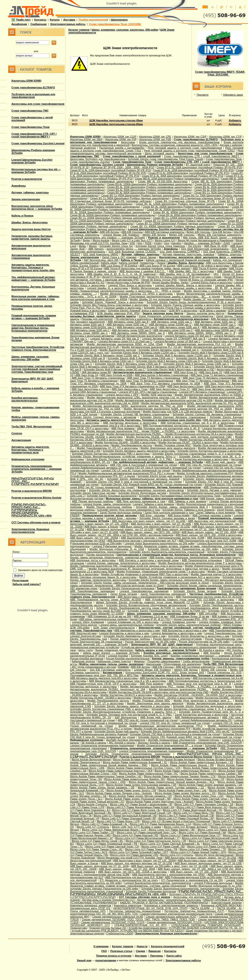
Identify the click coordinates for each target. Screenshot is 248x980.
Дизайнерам (19, 24)
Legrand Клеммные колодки (179, 622)
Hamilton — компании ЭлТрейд (202, 243)
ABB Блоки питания (230, 588)
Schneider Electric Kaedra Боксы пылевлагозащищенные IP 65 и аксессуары (194, 302)
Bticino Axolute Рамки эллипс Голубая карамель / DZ (171, 788)
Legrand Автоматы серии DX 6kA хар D (115, 339)
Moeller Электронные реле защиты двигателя (168, 448)
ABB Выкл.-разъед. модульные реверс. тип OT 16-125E (208, 863)
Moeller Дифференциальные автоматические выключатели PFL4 (160, 726)
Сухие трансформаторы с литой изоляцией (132, 156)
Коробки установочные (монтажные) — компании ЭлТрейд (206, 656)
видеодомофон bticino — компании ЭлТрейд (134, 249)
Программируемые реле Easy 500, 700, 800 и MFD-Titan (105, 675)
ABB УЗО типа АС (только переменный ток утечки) (211, 465)
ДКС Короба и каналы (122, 743)
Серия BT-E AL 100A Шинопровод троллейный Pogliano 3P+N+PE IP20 (199, 167)
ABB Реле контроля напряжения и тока (141, 501)
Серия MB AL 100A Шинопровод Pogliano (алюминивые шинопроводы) (177, 179)
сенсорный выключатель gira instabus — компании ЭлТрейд (108, 238)
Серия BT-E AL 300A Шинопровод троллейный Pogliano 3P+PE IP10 (182, 176)
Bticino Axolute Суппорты (92, 804)
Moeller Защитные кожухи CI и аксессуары (216, 574)
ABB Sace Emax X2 (211, 372)
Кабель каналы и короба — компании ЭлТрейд (166, 650)
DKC (216, 274)
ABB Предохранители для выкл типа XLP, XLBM (207, 541)
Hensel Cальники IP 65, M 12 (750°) (151, 619)
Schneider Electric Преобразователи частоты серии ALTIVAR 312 (166, 611)
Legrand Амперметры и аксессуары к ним (177, 633)
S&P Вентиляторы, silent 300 (101, 260)
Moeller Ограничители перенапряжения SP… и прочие (170, 745)
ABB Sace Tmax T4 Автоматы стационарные (209, 378)
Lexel (73, 246)
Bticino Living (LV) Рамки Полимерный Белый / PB (107, 844)
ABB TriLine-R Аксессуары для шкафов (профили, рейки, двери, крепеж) (147, 268)
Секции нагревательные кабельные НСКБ (118, 917)
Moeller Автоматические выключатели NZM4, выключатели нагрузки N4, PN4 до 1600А (178, 409)
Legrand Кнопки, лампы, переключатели (107, 504)
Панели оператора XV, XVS (224, 673)
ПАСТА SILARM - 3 (202, 908)
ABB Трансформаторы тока (225, 630)
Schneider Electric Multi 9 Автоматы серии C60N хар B (128, 364)
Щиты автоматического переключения (194, 647)
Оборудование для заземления (182, 664)
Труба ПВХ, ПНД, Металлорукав (31, 427)
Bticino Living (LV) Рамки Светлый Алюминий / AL (170, 844)
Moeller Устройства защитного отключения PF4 (205, 473)
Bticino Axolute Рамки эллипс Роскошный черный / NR (138, 799)
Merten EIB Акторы (154, 235)
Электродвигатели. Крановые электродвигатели (30, 531)
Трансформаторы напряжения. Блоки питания (187, 588)
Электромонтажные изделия (87, 933)
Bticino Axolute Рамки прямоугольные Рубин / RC (148, 774)
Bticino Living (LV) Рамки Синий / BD (163, 846)
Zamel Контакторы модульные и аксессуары (201, 459)
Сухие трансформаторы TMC (30, 111)
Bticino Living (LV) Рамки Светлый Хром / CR (112, 846)
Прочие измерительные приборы (130, 639)
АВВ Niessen (96, 249)
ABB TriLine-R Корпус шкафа (210, 268)
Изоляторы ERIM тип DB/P (86, 139)
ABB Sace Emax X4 (87, 375)
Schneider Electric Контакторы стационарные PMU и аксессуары (111, 454)
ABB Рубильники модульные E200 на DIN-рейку (194, 877)
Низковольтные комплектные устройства (95, 647)
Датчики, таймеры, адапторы (30, 192)
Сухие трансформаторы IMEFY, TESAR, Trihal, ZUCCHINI (220, 73)
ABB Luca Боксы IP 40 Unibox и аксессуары (203, 266)
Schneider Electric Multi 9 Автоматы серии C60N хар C (196, 364)
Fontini (158, 243)
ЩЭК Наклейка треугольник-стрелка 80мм (116, 124)
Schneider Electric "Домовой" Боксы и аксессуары (113, 302)
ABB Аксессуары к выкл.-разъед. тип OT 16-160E (161, 524)
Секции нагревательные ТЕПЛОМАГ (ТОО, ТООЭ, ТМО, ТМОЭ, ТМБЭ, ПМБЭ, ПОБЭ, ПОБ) (138, 919)
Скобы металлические (196, 661)
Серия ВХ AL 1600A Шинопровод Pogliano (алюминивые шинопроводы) (186, 207)
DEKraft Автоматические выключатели (140, 336)
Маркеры (139, 661)
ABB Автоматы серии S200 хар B (128, 322)
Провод (161, 263)
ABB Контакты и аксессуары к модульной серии (149, 560)
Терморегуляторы (209, 740)
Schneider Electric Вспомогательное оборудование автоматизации (146, 605)
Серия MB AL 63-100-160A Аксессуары (163, 181)
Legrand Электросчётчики (86, 636)
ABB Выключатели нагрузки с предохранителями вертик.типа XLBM (163, 538)
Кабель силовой (129, 263)
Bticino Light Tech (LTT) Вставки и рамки (136, 827)
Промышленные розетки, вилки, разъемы (110, 515)
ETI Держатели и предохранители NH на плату (129, 880)
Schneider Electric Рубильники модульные (151, 891)
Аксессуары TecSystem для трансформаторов (98, 159)
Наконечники (154, 664)
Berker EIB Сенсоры (198, 232)
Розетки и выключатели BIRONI (32, 491)
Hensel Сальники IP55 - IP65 (190, 619)
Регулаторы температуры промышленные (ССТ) (194, 911)
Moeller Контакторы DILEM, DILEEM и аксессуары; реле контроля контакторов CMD (179, 437)
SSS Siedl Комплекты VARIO (101, 254)
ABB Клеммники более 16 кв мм (190, 616)
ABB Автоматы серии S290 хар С (173, 330)
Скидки (140, 951)
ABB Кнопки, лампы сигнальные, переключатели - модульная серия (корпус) (196, 557)
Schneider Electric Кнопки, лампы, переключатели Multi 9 (172, 507)
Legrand (237, 243)
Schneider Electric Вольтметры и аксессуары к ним (199, 636)
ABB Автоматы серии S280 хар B (137, 327)
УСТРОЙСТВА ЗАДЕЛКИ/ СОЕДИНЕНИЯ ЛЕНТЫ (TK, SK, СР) (206, 928)
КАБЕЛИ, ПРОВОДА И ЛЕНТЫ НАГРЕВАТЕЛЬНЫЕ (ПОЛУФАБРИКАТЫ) (164, 903)
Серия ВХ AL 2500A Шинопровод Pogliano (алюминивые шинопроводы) (190, 210)
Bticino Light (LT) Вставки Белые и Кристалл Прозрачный (176, 821)
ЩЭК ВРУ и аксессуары (183, 311)
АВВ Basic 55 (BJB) (216, 246)
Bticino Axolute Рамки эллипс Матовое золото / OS (185, 793)
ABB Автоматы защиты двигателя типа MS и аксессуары (104, 678)
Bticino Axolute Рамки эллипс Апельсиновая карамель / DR (141, 785)
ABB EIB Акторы (109, 232)
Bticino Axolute (101, 240)
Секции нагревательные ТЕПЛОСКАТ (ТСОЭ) (174, 922)
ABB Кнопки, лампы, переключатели (222, 499)
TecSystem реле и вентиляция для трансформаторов (33, 96)
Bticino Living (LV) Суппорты (176, 855)
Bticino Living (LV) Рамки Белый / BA (220, 830)
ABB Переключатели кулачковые (202, 560)
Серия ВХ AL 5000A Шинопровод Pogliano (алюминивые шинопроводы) (113, 215)
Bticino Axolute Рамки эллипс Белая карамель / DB (102, 788)
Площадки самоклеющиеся (164, 661)
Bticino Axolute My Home (229, 757)
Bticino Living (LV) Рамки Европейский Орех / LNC (147, 832)
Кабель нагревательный (85, 263)
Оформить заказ (233, 95)
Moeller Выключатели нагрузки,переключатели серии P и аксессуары (200, 563)
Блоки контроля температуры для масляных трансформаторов (179, 142)
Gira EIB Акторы (222, 232)
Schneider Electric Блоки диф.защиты (160, 476)
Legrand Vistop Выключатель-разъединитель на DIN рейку (160, 543)
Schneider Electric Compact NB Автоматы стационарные (135, 414)
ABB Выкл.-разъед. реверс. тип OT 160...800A (209, 532)
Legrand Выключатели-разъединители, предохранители (158, 883)
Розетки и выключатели (27, 179)
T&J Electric (195, 246)
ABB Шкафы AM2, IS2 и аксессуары (192, 271)
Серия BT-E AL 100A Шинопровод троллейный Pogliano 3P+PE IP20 (193, 170)
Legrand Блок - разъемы (121, 518)
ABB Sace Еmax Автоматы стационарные (217, 389)
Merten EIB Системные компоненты (220, 235)
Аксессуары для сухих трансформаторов (38, 104)
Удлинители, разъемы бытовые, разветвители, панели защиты (32, 237)
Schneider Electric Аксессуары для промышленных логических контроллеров (136, 490)
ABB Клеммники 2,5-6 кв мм (151, 616)
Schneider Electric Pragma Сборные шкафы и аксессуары (185, 305)
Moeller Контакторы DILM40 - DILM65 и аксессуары (126, 442)
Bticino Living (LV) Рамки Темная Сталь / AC (97, 849)
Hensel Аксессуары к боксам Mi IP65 (128, 282)
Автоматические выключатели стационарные (142, 372)
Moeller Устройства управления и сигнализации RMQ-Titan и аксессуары (145, 574)
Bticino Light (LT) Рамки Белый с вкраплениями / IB (141, 804)
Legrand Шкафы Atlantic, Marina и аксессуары (183, 285)
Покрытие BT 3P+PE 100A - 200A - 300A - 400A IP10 (122, 167)
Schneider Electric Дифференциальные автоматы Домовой (143, 479)
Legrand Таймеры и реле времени (154, 504)
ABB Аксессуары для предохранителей (212, 521)
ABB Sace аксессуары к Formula (224, 386)
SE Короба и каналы (211, 650)
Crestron (17, 433)
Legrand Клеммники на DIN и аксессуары (133, 622)
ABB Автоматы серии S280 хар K (179, 327)
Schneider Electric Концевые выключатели (112, 496)
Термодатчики (79, 928)
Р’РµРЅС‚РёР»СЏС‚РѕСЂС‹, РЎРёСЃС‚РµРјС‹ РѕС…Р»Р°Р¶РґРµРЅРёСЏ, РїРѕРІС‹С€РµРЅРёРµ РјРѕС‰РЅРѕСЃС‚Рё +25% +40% (32, 510)
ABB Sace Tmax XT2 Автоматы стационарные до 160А (165, 383)
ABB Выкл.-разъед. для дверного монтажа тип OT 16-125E (155, 527)
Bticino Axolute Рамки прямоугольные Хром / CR (196, 779)
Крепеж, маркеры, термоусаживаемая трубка (181, 658)
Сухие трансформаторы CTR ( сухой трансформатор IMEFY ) (203, 156)
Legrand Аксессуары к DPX (122, 395)
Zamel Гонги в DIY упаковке (119, 257)
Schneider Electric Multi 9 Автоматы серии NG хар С (114, 369)
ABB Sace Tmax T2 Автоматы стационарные (98, 378)
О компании (101, 946)
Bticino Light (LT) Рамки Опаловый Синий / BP (129, 818)
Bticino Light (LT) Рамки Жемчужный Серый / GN (142, 813)
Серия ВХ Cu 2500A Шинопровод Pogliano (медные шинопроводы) (176, 224)
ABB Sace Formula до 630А (116, 375)
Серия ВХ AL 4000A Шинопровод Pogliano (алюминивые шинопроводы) (197, 212)
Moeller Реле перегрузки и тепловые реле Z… (203, 701)
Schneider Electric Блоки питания (195, 591)
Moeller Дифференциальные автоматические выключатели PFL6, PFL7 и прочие (127, 473)
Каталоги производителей (168, 946)
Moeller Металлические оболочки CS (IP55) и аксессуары (136, 294)
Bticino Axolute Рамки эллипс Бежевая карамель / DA (210, 785)
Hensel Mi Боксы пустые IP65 (159, 280)
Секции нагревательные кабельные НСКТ (171, 917)
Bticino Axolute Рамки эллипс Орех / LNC (199, 796)
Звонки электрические (26, 199)
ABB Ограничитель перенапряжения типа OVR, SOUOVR (207, 743)
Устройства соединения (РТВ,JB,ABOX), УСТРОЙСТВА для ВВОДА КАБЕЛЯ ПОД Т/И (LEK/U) (128, 931)
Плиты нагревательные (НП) (88, 911)
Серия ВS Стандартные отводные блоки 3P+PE (185, 201)
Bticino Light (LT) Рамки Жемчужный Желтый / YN (192, 810)
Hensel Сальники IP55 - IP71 (226, 619)
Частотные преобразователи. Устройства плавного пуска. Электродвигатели (38, 348)
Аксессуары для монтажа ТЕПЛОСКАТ (197, 897)
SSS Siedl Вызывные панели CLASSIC (133, 252)
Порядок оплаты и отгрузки (114, 956)
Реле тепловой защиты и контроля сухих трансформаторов (185, 148)
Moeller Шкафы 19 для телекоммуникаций (155, 299)
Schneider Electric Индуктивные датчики (142, 493)
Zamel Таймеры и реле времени (216, 513)
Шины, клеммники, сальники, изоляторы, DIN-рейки (30, 358)
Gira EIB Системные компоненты (110, 670)
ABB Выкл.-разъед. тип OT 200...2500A (94, 538)
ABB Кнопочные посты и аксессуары (93, 560)
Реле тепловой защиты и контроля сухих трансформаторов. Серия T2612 (189, 151)
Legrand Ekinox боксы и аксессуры (211, 282)
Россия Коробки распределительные (128, 658)
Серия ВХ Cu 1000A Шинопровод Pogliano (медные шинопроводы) (110, 218)
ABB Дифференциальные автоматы (197, 717)
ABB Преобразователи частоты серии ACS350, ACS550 (106, 600)
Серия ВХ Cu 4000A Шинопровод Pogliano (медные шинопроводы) (172, 226)
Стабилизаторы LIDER (120, 933)
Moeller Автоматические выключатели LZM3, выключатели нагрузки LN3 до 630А (164, 400)
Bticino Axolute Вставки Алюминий (133, 759)
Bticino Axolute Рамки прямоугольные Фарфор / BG (135, 779)
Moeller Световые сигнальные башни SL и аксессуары (103, 577)
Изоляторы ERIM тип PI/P (121, 139)
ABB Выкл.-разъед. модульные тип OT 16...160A (185, 529)
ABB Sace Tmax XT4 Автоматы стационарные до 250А (132, 386)
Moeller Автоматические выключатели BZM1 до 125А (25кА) (125, 344)
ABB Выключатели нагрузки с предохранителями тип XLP (142, 541)
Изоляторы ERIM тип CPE (155, 137)
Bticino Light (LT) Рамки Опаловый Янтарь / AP (186, 818)
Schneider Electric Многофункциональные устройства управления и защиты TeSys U (123, 456)
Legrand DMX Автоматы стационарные (93, 392)
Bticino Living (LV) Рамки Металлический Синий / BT (213, 838)
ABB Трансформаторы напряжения (93, 591)
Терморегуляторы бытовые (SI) (108, 928)
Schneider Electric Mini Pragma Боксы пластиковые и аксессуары (109, 305)
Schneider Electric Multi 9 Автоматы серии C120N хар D (176, 355)
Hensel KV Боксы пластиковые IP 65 (123, 277)
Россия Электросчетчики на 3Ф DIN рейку (204, 642)
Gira (166, 243)
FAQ (104, 951)
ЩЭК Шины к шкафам (213, 311)
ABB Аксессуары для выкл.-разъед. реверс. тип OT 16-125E (149, 521)
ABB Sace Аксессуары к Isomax (90, 389)
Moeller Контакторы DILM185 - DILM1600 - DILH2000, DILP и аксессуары (198, 695)
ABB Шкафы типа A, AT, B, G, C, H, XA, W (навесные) (122, 274)
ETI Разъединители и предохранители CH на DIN (192, 880)
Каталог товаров (79, 30)
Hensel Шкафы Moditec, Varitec (170, 282)
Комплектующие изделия (227, 903)
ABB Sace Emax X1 (186, 372)
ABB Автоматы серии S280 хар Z (222, 327)
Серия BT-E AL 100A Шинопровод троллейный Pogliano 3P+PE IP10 (111, 170)
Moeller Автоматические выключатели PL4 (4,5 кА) (199, 344)
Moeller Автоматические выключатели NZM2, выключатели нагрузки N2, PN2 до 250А (128, 406)
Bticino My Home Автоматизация (214, 855)
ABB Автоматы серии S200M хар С (170, 325)
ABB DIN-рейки (208, 614)
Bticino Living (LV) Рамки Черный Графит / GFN (198, 852)
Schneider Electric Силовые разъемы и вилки (167, 518)
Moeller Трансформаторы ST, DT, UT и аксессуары (107, 448)
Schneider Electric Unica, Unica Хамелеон (160, 246)
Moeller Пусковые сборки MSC (173, 445)
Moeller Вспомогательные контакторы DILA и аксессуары (199, 434)
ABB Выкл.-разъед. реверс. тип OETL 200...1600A (150, 532)
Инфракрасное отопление (28, 459)
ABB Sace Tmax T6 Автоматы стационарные (147, 381)
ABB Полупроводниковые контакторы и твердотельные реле (179, 426)
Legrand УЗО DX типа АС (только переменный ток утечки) (175, 723)
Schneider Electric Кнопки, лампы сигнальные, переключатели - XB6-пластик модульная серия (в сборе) (157, 584)
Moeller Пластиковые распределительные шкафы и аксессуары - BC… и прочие (170, 297)
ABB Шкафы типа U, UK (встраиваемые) (185, 274)
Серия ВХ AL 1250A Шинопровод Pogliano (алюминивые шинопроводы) (180, 204)
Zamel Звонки (148, 257)
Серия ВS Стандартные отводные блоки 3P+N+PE (203, 198)
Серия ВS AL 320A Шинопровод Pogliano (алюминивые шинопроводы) (150, 187)
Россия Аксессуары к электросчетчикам (177, 639)
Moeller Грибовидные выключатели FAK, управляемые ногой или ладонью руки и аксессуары (126, 566)
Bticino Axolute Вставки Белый (216, 759)
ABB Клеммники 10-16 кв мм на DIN (109, 616)
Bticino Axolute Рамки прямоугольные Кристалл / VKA (120, 771)
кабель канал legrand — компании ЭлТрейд (111, 653)
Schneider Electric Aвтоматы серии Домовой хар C (169, 350)
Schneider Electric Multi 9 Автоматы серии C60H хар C (102, 361)
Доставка (69, 20)
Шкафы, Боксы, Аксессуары (30, 222)
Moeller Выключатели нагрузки (118, 350)
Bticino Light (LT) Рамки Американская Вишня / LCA (160, 824)
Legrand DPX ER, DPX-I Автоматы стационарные (148, 392)
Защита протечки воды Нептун (31, 229)
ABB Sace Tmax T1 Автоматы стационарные (217, 375)
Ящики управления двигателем (114, 650)
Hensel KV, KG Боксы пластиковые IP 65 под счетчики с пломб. (184, 277)
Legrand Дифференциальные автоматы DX (96, 468)
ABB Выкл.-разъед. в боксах (101, 527)
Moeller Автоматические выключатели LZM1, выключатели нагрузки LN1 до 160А (136, 398)
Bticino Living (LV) (165, 240)
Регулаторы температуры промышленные (135, 911)
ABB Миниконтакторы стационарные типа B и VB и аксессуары (127, 681)
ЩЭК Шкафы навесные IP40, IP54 (118, 313)
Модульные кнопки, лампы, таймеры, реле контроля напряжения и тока (36, 298)
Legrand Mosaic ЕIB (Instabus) (121, 235)
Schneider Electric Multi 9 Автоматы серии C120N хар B (211, 353)
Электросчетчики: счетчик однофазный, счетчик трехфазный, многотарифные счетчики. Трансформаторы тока (37, 369)
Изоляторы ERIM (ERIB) (26, 81)
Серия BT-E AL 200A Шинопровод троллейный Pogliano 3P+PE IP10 (189, 173)
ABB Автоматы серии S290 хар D (131, 330)
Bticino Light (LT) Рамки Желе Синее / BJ (136, 810)
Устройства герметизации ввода (147, 928)
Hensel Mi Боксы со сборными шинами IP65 (206, 280)
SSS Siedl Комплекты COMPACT (180, 252)
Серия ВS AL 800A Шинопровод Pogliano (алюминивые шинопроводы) (149, 193)
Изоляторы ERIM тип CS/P (190, 137)
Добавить (235, 120)
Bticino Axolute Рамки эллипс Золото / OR (131, 790)
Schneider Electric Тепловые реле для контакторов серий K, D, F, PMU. (129, 459)
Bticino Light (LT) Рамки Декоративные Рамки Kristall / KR (140, 807)
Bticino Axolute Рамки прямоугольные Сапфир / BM (211, 774)
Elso (140, 243)
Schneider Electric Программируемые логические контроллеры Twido (180, 496)
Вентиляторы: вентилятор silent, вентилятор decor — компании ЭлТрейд (37, 207)
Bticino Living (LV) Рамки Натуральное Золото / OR (156, 841)
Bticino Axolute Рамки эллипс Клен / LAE (183, 790)
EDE (133, 243)
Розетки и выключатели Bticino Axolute (36, 498)
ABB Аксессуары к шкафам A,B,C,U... (143, 271)
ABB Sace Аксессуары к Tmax (129, 389)
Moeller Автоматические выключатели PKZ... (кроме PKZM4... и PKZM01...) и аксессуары (141, 431)
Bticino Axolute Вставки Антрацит (175, 759)
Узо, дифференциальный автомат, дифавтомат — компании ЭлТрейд (33, 278)
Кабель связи (109, 263)
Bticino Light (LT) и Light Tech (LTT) (132, 240)
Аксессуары (128, 142)
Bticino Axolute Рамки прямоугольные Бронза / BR (182, 765)
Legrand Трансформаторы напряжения (144, 591)
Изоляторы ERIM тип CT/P (225, 137)
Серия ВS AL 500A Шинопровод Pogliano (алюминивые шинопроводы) (150, 190)
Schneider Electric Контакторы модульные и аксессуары (210, 451)
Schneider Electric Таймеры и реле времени (189, 510)
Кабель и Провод (22, 216)
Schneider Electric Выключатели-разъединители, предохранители (181, 889)
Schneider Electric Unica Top (116, 246)
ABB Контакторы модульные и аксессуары (130, 423)
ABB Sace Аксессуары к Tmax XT (170, 389)
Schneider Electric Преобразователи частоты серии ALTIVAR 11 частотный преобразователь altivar (158, 608)
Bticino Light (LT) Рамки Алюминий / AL (105, 824)
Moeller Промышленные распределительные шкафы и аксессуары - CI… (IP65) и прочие (126, 291)
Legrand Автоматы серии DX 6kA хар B (188, 336)
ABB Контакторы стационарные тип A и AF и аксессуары (197, 423)
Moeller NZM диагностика (156, 395)
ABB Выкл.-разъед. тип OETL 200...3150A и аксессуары (209, 535)
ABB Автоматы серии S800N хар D (216, 330)
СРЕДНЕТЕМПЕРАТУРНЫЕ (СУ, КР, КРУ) (141, 925)
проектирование (106, 960)
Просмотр (203, 95)
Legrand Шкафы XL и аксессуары (108, 288)
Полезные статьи (121, 951)
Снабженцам (39, 24)
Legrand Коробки (118, 656)
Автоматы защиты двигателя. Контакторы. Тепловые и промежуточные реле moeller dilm (33, 268)
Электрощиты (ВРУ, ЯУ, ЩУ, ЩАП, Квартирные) (162, 644)
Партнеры (156, 956)
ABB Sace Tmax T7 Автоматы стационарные (202, 381)
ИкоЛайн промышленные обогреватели (172, 740)
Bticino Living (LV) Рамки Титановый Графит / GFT (139, 852)
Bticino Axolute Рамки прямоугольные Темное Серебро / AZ (106, 776)
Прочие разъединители (100, 555)
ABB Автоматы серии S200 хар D (215, 322)
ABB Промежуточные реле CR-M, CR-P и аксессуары (103, 684)
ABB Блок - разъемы (152, 515)
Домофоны (19, 186)
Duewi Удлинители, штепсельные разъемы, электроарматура (176, 316)
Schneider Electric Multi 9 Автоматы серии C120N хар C (106, 355)
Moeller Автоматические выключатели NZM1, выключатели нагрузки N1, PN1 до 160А (192, 403)
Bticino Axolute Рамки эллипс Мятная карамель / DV (140, 796)
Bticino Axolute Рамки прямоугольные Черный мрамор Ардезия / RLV (172, 782)
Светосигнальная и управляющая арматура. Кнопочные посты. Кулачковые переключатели (33, 328)
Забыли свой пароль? (27, 584)
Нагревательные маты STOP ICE (90, 908)
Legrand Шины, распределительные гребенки (127, 625)
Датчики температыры (150, 900)
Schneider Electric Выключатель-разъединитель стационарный (167, 552)
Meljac (83, 246)
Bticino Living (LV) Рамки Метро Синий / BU (97, 841)
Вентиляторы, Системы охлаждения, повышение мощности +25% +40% (175, 145)
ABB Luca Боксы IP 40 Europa (157, 266)
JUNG (227, 243)
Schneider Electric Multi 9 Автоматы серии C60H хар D (168, 361)
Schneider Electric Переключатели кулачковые (127, 588)
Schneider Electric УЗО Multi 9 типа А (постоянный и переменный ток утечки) (134, 482)
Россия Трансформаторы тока (223, 639)
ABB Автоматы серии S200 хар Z (127, 325)
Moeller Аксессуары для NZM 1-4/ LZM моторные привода (178, 412)
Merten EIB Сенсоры (182, 235)
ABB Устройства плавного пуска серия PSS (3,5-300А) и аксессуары (190, 600)
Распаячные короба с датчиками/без (122, 148)
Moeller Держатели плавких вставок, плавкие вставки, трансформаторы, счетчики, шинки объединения (157, 884)
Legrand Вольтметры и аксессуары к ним (124, 633)
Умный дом (84, 960)
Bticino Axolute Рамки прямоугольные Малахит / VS (185, 771)
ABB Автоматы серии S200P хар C (215, 325)
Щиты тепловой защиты (159, 153)
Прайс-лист (21, 20)
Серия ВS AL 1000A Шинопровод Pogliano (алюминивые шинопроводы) (150, 184)
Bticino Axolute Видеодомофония (91, 759)
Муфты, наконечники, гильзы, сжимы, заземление (112, 664)
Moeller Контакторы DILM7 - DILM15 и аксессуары (188, 442)
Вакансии (155, 951)
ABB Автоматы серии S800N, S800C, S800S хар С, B (202, 333)
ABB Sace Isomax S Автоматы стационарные (161, 375)
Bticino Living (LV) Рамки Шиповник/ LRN (134, 855)
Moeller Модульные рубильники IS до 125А (117, 549)
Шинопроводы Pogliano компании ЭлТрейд (155, 165)
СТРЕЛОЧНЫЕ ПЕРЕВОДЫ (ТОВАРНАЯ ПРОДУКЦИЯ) (206, 925)
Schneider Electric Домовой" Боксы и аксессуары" (137, 311)
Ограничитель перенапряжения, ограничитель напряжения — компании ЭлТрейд (37, 469)
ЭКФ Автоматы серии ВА (96, 372)
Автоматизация (21, 440)
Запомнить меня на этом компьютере (40, 570)
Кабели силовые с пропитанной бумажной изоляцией (178, 260)
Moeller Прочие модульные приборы (109, 507)
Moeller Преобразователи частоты (132, 445)
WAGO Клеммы (233, 625)
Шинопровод (119, 20)
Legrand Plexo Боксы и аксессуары (130, 285)
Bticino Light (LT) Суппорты (93, 827)
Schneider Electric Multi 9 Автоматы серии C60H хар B (209, 358)
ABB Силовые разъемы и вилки (212, 515)
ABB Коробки (211, 653)
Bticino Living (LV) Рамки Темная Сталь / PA (151, 849)
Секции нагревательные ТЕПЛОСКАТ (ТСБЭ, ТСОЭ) (113, 922)
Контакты (40, 20)
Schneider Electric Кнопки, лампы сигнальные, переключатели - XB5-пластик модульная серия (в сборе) (145, 583)
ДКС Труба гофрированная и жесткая (94, 667)
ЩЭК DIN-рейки (80, 628)
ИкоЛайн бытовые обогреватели (126, 740)
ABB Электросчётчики (83, 633)
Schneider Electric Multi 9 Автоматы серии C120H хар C (144, 353)
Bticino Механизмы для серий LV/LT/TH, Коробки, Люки (130, 858)
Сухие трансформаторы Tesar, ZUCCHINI (115, 24)
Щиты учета (86, 650)
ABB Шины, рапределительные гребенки (103, 619)
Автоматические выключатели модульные (181, 319)
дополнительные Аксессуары (184, 900)
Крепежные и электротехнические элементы (171, 905)
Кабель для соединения (227, 260)
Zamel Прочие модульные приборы (121, 513)
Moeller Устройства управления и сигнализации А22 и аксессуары (179, 577)
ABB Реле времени (123, 428)
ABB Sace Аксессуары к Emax (185, 386)
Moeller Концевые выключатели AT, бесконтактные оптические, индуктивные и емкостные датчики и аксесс (154, 569)
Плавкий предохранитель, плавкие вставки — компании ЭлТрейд (34, 317)
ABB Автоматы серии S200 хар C (172, 322)
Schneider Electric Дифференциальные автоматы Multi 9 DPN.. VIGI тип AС (185, 731)
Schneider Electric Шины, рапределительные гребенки (189, 625)
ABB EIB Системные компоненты (165, 232)
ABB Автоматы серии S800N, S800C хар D (138, 333)
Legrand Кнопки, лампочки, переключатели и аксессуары (121, 563)
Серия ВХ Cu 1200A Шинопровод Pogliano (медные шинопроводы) (193, 218)
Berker (87, 240)
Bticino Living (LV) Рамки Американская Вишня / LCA (114, 830)
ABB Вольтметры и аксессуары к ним (184, 630)
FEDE (148, 243)
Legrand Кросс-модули (84, 625)
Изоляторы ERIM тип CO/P (120, 137)
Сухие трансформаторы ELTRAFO (33, 87)
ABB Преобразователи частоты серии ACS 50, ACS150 (209, 597)
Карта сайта (174, 956)
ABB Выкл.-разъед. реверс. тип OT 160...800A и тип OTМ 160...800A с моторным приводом (157, 534)
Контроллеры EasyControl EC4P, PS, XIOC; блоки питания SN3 (165, 673)
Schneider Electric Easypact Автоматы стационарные (173, 417)
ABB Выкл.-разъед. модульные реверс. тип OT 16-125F (120, 529)
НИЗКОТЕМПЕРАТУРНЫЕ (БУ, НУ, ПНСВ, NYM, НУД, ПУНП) (150, 908)
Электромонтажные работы (68, 24)
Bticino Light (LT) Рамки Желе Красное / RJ (202, 807)
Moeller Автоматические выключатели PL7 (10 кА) (152, 347)
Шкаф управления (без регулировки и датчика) (214, 931)
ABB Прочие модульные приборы (93, 501)
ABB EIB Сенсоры (132, 232)
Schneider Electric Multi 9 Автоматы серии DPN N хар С (158, 367)
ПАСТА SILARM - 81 (229, 908)
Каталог (55, 20)
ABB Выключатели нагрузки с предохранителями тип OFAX (168, 875)
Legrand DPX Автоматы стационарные (202, 392)
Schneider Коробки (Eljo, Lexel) (149, 656)
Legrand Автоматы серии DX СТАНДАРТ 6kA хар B (174, 339)
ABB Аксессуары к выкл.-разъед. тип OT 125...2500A (144, 861)
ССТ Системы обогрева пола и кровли (36, 522)
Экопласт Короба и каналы (154, 743)
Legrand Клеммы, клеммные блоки (220, 622)
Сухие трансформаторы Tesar (31, 127)
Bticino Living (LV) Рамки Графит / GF (92, 832)
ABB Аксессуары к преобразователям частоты (145, 597)
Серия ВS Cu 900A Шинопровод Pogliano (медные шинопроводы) (130, 198)
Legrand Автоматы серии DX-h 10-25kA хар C (125, 341)
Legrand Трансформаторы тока (223, 633)
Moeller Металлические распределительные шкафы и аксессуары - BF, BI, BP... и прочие (186, 288)
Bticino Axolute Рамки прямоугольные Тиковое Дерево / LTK (180, 776)
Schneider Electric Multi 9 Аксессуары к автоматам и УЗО (181, 369)
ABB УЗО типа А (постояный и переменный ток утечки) (144, 465)
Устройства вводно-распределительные (145, 647)
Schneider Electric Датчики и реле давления (214, 490)
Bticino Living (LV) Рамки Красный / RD (136, 835)
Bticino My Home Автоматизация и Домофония (206, 240)
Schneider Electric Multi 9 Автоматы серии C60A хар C (140, 358)
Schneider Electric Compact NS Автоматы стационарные (207, 414)
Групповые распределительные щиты (219, 644)
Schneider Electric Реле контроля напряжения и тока (128, 510)
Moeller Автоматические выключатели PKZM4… (135, 434)
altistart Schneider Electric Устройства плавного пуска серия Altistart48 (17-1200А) (148, 602)
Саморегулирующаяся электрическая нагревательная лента (176, 914)
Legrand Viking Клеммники (88, 622)
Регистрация (20, 580)
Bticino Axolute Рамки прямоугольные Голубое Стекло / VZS (144, 768)
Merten (93, 246)
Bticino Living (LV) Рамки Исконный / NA (202, 832)
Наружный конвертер (83, 148)
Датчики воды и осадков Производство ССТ (108, 900)
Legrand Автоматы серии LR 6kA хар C (178, 341)
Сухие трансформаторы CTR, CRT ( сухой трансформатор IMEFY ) (34, 135)
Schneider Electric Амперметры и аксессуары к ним (135, 636)
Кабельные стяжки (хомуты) (114, 661)
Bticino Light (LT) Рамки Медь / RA (194, 813)
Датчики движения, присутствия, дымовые (188, 254)
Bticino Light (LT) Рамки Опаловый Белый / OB (186, 816)
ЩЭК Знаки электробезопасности (114, 628)
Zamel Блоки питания (124, 594)
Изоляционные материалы (227, 658)
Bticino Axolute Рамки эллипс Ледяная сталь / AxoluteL (119, 793)
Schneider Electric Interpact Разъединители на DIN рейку (183, 549)
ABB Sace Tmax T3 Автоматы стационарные (154, 378)
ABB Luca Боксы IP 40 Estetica (119, 266)
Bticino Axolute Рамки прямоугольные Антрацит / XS (201, 762)
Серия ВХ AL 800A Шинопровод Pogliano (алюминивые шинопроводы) (200, 215)
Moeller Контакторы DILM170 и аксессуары (151, 440)
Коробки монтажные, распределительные (25, 399)
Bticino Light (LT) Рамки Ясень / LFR (118, 821)
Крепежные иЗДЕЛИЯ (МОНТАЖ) (221, 905)
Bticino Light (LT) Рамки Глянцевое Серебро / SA (204, 804)
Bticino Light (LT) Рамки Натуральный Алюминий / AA (125, 816)
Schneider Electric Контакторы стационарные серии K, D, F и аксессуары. (197, 454)
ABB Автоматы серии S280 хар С (90, 330)
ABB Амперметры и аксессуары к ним (137, 630)
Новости (142, 946)
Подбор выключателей (93, 20)
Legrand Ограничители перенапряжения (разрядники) (102, 745)
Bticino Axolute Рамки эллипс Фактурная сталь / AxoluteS (160, 802)
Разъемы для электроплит (97, 319)
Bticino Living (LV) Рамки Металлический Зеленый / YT (148, 838)
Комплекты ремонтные (128, 905)
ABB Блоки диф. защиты (221, 462)
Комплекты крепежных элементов (91, 905)
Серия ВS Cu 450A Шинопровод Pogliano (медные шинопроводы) (141, 195)
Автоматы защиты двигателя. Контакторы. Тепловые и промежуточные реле (30, 450)
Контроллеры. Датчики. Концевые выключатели (169, 487)
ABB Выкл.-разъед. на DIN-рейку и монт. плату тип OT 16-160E (170, 866)
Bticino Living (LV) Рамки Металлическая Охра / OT (191, 835)
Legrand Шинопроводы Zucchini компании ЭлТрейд (32, 161)
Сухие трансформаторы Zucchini (90, 162)
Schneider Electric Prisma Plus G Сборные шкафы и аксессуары (182, 308)
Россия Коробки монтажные (87, 658)
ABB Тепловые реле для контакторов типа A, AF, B (168, 428)
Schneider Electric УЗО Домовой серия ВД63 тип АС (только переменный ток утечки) (152, 485)
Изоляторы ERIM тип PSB (155, 139)
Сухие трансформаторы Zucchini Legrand (38, 143)
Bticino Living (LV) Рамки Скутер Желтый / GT (215, 846)
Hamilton (176, 243)
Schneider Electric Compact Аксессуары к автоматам (103, 417)
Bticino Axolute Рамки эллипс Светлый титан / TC (203, 799)
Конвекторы (147, 263)
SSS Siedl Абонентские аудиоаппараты (205, 249)
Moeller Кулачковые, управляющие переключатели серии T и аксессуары (161, 571)
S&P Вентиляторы (126, 717)
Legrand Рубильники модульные (112, 546)
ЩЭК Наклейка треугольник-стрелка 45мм (116, 120)
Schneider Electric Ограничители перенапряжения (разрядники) (128, 754)
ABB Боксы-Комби (179, 515)
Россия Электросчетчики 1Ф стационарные (96, 642)
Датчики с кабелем (231, 145)
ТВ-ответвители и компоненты (133, 319)
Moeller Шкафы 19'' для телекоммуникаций (209, 299)
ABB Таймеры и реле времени (187, 501)
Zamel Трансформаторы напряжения (163, 594)
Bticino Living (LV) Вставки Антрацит (186, 827)
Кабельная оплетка (83, 661)
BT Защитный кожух (198, 165)
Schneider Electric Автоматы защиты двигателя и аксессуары (139, 451)
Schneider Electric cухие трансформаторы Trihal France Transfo (166, 159)
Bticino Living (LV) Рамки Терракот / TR (203, 849)
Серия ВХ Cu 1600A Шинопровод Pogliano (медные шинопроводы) (185, 221)
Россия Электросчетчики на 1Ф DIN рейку (151, 642)
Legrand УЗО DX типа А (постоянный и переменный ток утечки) (163, 468)
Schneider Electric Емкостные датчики (93, 493)
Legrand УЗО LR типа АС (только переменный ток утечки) (136, 470)
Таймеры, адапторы (230, 254)
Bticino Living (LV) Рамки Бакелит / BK (172, 830)
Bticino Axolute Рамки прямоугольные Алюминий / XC (135, 762)
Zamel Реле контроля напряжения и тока (169, 513)
